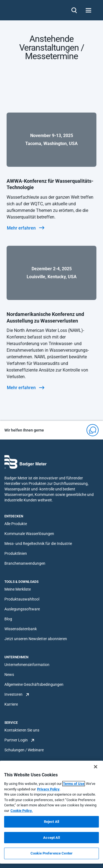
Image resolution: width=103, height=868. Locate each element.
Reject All (51, 822)
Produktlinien (16, 553)
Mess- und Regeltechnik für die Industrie (38, 544)
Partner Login (16, 740)
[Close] (96, 767)
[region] (51, 812)
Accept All (51, 838)
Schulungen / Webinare (24, 750)
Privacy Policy (48, 789)
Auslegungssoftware (22, 609)
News (9, 675)
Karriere (11, 704)
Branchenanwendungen (25, 563)
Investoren (13, 694)
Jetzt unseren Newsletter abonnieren (36, 639)
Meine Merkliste (18, 589)
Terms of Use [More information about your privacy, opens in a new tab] (74, 784)
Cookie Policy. (22, 811)
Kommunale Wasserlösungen (29, 534)
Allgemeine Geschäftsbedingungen (34, 684)
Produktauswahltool (22, 599)
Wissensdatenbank (21, 629)
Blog (8, 619)
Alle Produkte (16, 524)
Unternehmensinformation (27, 665)
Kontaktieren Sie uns (22, 730)
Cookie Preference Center (51, 853)
